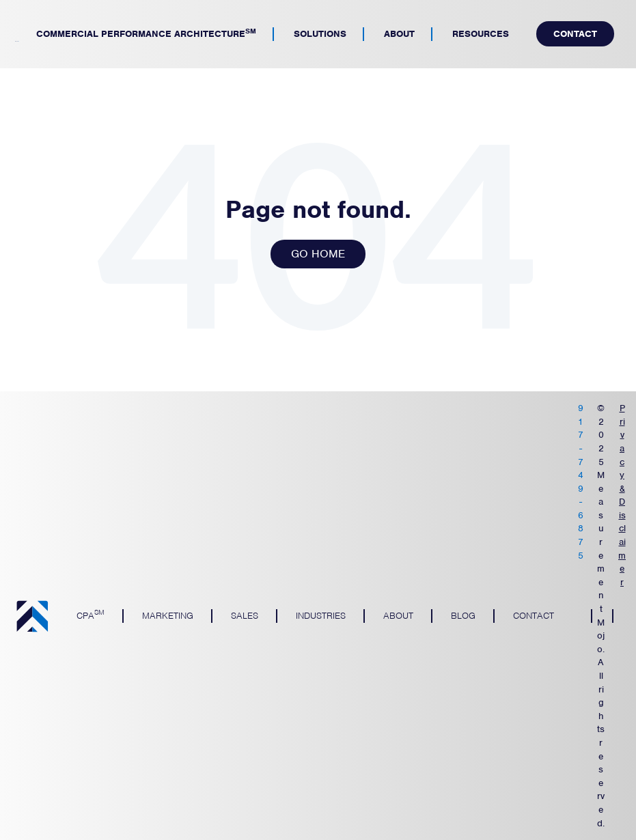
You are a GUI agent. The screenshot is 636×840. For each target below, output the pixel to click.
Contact (575, 34)
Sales (245, 616)
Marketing (168, 616)
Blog (463, 616)
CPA (91, 614)
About (399, 34)
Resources (481, 34)
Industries (321, 616)
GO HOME (318, 254)
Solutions (320, 34)
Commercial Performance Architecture (146, 33)
